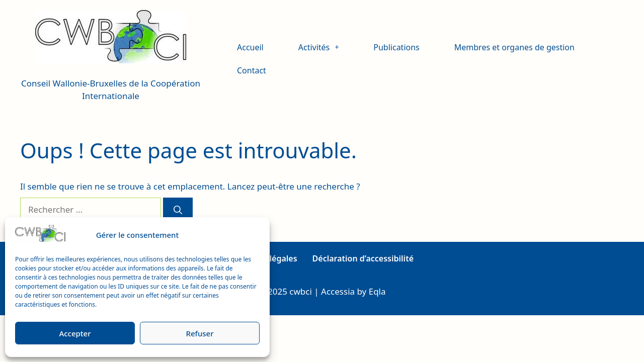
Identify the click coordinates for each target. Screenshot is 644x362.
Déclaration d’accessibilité (363, 258)
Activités (319, 47)
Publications (396, 47)
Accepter (75, 333)
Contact (252, 70)
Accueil (250, 47)
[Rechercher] (178, 210)
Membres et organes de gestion (514, 47)
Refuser (199, 333)
